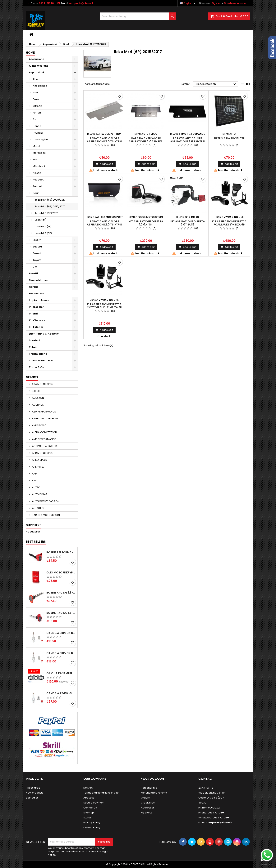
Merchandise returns (154, 793)
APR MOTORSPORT (43, 453)
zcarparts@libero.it (81, 3)
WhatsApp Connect (267, 864)
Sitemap (89, 813)
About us (89, 798)
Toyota (37, 260)
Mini (35, 160)
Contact (206, 779)
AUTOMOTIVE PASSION (45, 501)
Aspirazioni (36, 72)
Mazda (37, 146)
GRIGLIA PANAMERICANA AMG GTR (61, 673)
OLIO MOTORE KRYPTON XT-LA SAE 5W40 (61, 572)
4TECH (36, 391)
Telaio (33, 347)
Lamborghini (41, 139)
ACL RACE (38, 405)
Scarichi (34, 340)
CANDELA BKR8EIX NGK (61, 633)
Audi (36, 93)
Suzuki (37, 253)
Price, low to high (216, 84)
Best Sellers (36, 542)
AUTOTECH (38, 508)
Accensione (37, 59)
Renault (37, 186)
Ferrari (37, 113)
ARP (34, 474)
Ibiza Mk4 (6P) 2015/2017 (50, 206)
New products (35, 793)
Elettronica (36, 294)
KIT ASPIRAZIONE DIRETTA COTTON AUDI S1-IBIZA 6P (104, 306)
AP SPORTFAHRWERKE (45, 446)
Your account (153, 779)
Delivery (88, 788)
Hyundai (38, 133)
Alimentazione (39, 66)
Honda (37, 126)
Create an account (236, 3)
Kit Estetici (36, 327)
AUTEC (36, 487)
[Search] (138, 16)
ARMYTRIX (38, 467)
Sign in (216, 3)
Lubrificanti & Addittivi (44, 334)
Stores (87, 818)
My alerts (146, 813)
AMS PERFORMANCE (44, 439)
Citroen (37, 106)
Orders (145, 798)
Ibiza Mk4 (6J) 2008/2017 (50, 200)
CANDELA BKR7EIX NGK (61, 653)
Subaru (37, 247)
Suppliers (34, 525)
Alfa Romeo (40, 86)
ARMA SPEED (39, 460)
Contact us (90, 808)
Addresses (148, 808)
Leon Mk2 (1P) (43, 227)
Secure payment (94, 803)
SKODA (37, 240)
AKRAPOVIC (39, 425)
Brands (32, 377)
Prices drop (33, 788)
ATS (34, 481)
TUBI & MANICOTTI (41, 361)
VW (35, 267)
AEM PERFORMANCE (44, 412)
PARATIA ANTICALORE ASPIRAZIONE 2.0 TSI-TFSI (104, 140)
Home (30, 53)
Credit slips (148, 803)
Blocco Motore (38, 280)
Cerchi (33, 287)
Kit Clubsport (38, 320)
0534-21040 (46, 3)
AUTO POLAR (39, 494)
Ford (36, 119)
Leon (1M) (41, 220)
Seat (36, 193)
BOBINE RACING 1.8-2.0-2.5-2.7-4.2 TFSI (61, 593)
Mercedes (39, 153)
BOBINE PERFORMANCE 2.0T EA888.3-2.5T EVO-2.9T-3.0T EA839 (61, 552)
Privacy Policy (92, 823)
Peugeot (38, 180)
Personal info (149, 788)
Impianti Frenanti (41, 300)
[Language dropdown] (188, 3)
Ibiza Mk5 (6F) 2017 (46, 213)
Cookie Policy (92, 828)
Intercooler (36, 307)
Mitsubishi (39, 166)
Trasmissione (38, 354)
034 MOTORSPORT (43, 384)
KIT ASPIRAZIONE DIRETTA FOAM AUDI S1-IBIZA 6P (229, 223)
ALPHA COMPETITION (44, 432)
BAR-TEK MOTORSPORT (46, 515)
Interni (33, 314)
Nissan (37, 173)
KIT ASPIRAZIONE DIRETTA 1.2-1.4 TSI (146, 223)
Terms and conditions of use (101, 793)
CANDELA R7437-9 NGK (61, 693)
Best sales (32, 798)
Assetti (33, 273)
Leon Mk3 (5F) (43, 233)
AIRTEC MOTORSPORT (45, 418)
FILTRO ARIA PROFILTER (229, 138)
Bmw (36, 99)
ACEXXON (38, 398)
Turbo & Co (37, 367)
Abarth (37, 79)
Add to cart (104, 164)
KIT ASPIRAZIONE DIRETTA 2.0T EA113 (188, 223)
